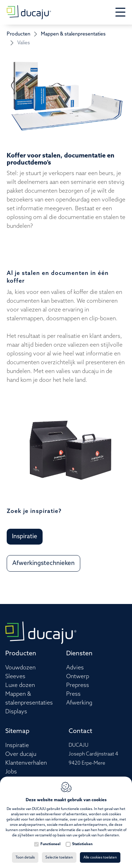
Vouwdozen (20, 668)
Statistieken (82, 844)
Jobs (11, 772)
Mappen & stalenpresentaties (73, 34)
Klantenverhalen (26, 763)
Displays (16, 712)
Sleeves (15, 677)
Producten (18, 34)
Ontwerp (78, 677)
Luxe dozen (20, 685)
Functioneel (51, 844)
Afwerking (79, 703)
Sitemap (17, 731)
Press (73, 694)
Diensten (79, 654)
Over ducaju (21, 754)
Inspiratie (17, 745)
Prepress (78, 685)
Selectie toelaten (59, 857)
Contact (80, 731)
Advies (75, 668)
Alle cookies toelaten (100, 857)
